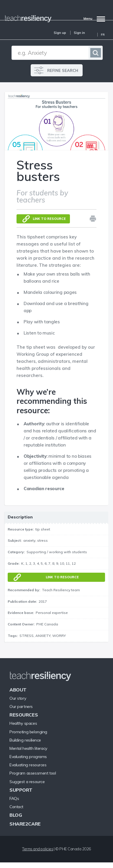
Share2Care (25, 824)
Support (21, 790)
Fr (103, 35)
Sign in (79, 33)
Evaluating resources (28, 765)
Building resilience (25, 740)
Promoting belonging (28, 732)
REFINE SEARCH (63, 70)
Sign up (60, 33)
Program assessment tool (33, 773)
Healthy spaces (23, 723)
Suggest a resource (27, 782)
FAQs (14, 798)
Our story (18, 698)
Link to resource (49, 219)
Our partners (21, 706)
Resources (24, 715)
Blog (16, 815)
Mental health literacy (28, 748)
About (18, 690)
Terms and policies (38, 849)
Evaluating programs (28, 757)
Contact (16, 807)
